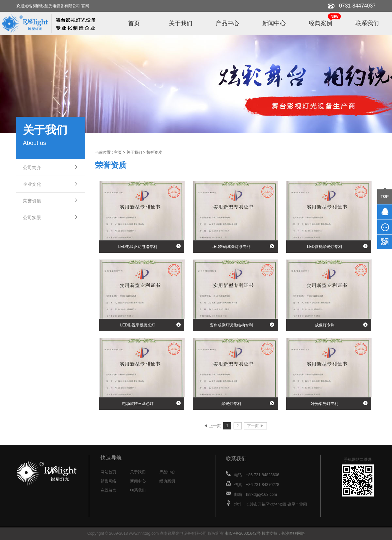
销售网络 (108, 481)
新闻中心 (274, 23)
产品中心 (227, 23)
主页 (118, 152)
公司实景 (32, 218)
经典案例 (320, 23)
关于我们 (181, 23)
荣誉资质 (32, 201)
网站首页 (108, 472)
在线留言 (108, 490)
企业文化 (32, 184)
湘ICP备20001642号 (243, 533)
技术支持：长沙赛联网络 (283, 533)
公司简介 (32, 167)
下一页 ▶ (255, 426)
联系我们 (367, 23)
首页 (134, 23)
